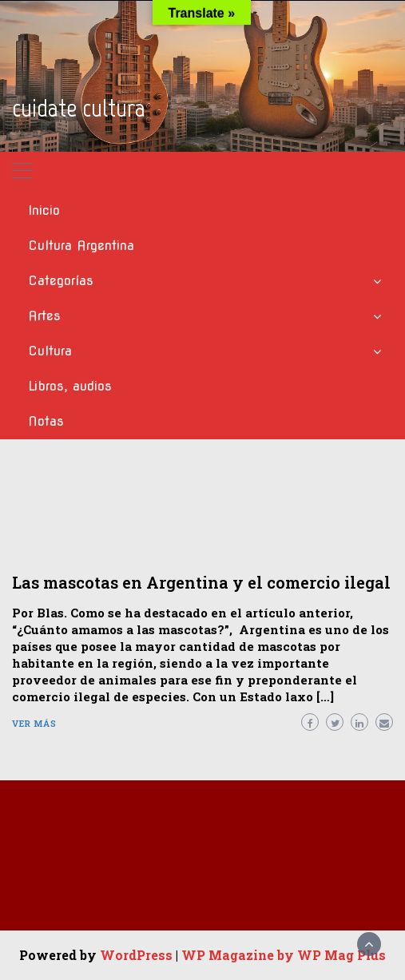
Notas (46, 421)
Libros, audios (70, 386)
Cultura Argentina (81, 246)
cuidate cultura (79, 108)
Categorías (61, 281)
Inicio (44, 210)
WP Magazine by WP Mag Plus (284, 955)
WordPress (136, 955)
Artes (44, 316)
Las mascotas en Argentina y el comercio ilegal (201, 582)
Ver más (34, 723)
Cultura (50, 351)
